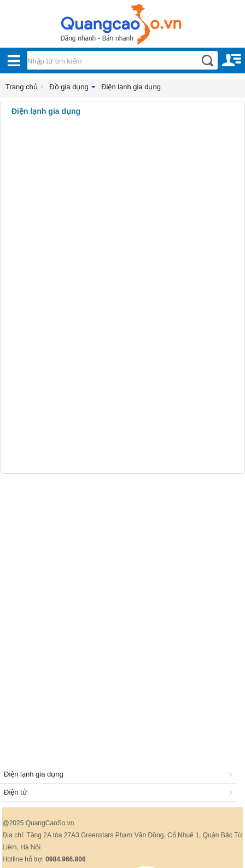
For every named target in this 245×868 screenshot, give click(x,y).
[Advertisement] (122, 607)
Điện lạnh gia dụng (131, 87)
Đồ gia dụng (69, 87)
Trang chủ (22, 87)
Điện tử (120, 792)
